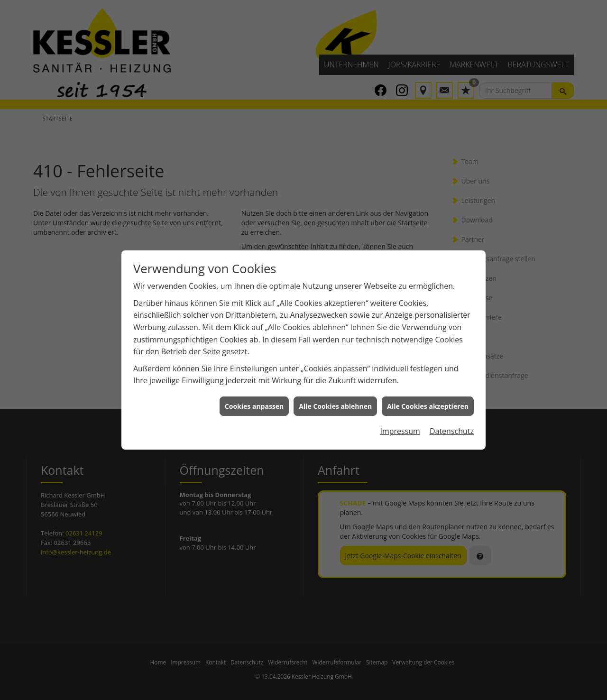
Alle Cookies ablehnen (335, 401)
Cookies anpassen (254, 401)
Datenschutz (452, 427)
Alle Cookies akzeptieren (428, 401)
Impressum (400, 427)
